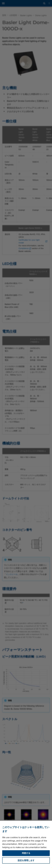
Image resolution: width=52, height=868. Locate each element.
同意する (26, 853)
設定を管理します (26, 860)
